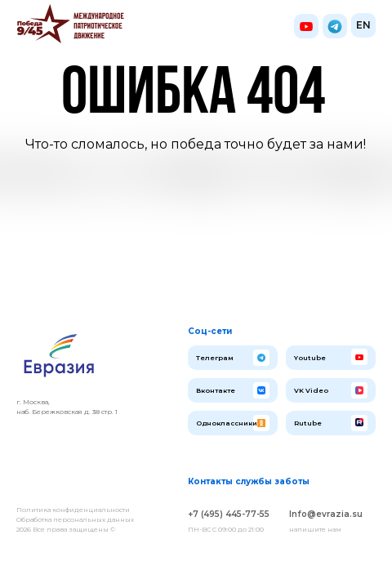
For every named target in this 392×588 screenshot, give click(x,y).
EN (363, 25)
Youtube (310, 358)
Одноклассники (227, 423)
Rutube (308, 423)
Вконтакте (216, 390)
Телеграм (215, 358)
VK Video (311, 390)
